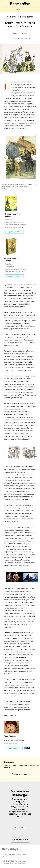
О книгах (12, 17)
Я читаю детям (25, 17)
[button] (35, 136)
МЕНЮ (19, 10)
